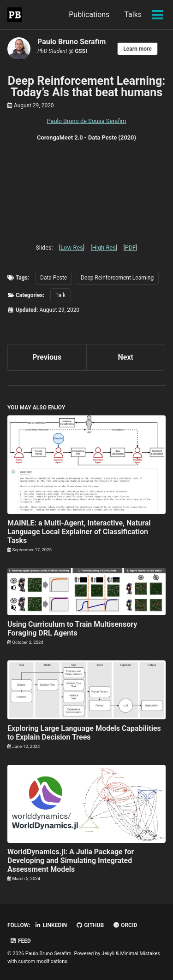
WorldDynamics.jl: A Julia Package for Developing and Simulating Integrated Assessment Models (71, 860)
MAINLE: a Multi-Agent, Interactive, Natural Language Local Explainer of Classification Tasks (79, 532)
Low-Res (72, 248)
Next (126, 357)
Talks (133, 15)
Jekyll (108, 954)
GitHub (90, 925)
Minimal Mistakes (140, 954)
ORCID (125, 925)
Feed (20, 941)
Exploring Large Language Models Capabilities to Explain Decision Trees (84, 733)
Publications (89, 15)
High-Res (104, 248)
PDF (131, 248)
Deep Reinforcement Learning (117, 278)
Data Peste (54, 278)
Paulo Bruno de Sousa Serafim (86, 121)
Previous (47, 357)
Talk (60, 295)
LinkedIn (51, 925)
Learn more (137, 49)
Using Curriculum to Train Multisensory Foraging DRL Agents (72, 629)
